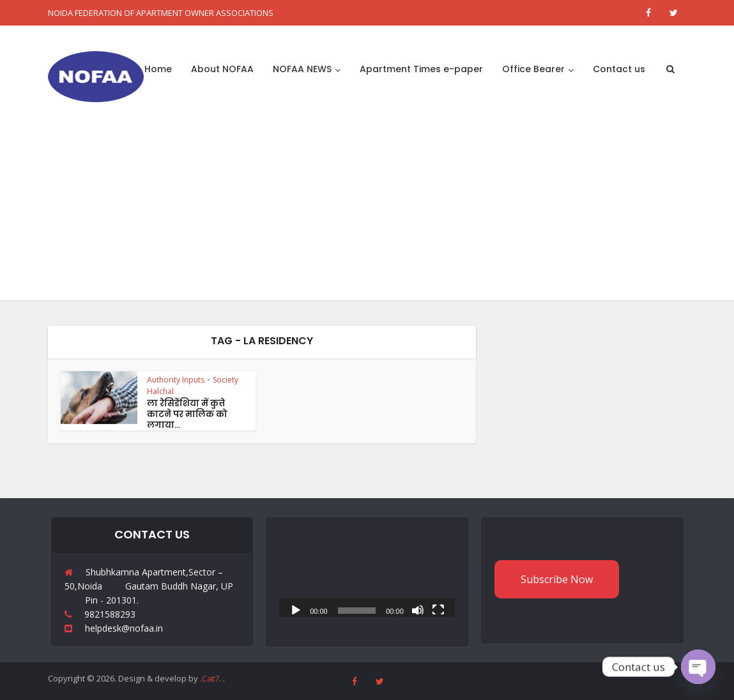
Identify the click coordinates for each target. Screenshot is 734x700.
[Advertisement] (367, 211)
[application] (367, 567)
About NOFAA (222, 69)
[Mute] (418, 609)
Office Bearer (533, 69)
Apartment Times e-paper (421, 69)
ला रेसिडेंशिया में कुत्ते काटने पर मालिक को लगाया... (187, 414)
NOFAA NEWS (302, 69)
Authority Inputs (176, 380)
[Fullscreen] (438, 609)
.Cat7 (210, 678)
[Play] (296, 609)
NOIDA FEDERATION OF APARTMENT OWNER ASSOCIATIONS (161, 13)
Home (158, 69)
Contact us (619, 69)
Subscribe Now (557, 579)
